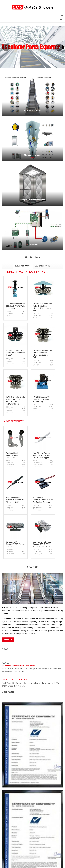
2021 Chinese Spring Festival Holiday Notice (18, 666)
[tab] (23, 266)
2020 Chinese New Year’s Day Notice (15, 680)
